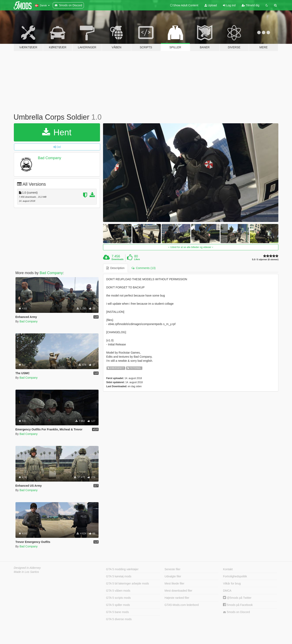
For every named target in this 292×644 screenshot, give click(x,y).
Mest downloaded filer (178, 591)
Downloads (118, 259)
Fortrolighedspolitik (235, 576)
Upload (211, 5)
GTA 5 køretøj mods (119, 576)
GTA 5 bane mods (117, 612)
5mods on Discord (236, 612)
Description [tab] (115, 268)
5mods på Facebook (238, 605)
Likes (137, 259)
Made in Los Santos (26, 572)
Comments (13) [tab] (144, 268)
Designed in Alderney (27, 568)
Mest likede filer (174, 583)
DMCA (227, 591)
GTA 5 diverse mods (119, 619)
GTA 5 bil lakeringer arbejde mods (128, 583)
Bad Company (49, 158)
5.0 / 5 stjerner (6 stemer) (265, 260)
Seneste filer (172, 569)
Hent (57, 132)
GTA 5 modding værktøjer (122, 569)
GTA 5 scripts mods (118, 598)
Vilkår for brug (232, 583)
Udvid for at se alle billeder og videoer (191, 247)
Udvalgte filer (173, 576)
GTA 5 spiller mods (118, 605)
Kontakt (228, 569)
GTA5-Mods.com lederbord (182, 605)
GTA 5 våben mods (118, 591)
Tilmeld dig (251, 5)
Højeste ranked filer (177, 598)
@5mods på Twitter (237, 598)
